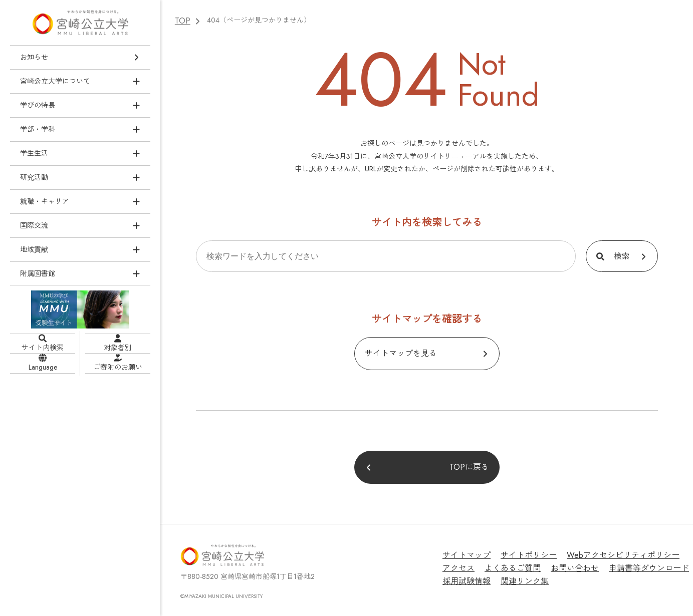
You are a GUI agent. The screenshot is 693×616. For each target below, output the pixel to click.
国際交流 (34, 225)
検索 (622, 254)
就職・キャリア (45, 201)
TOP (182, 20)
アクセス (675, 552)
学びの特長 (38, 105)
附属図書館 (38, 273)
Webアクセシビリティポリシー (603, 552)
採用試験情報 (655, 563)
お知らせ (34, 57)
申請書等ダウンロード (589, 563)
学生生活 (34, 153)
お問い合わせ (523, 563)
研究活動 (34, 177)
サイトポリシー (519, 552)
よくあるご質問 (467, 563)
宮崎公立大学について (55, 81)
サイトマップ (464, 552)
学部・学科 (38, 129)
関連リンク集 (464, 575)
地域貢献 (34, 249)
